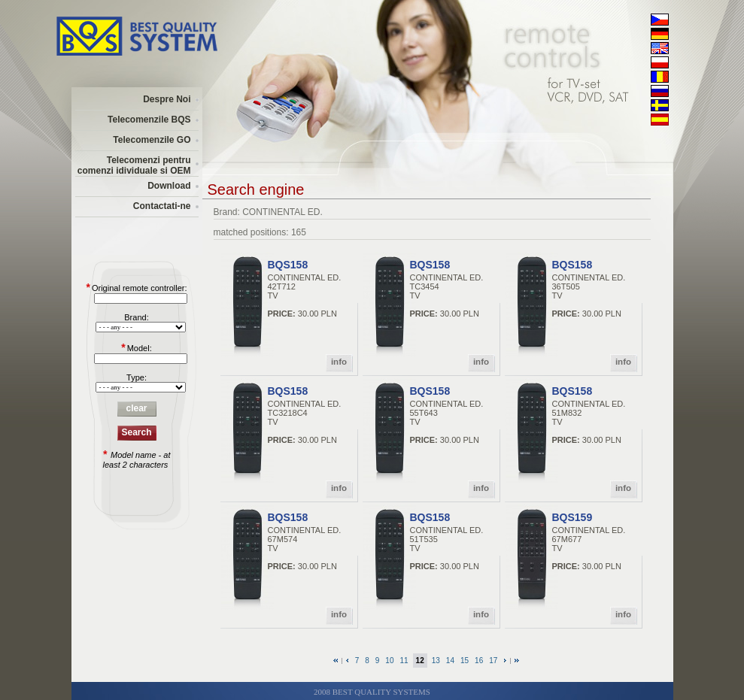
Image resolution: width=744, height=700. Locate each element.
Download (169, 186)
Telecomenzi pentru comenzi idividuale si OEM (134, 165)
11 (404, 661)
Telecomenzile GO (152, 140)
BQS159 (572, 517)
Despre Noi (167, 99)
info (339, 362)
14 (450, 661)
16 (479, 661)
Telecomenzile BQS (149, 120)
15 (465, 661)
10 (389, 661)
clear (136, 408)
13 (436, 661)
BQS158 (288, 265)
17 (493, 661)
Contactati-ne (162, 206)
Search (136, 432)
